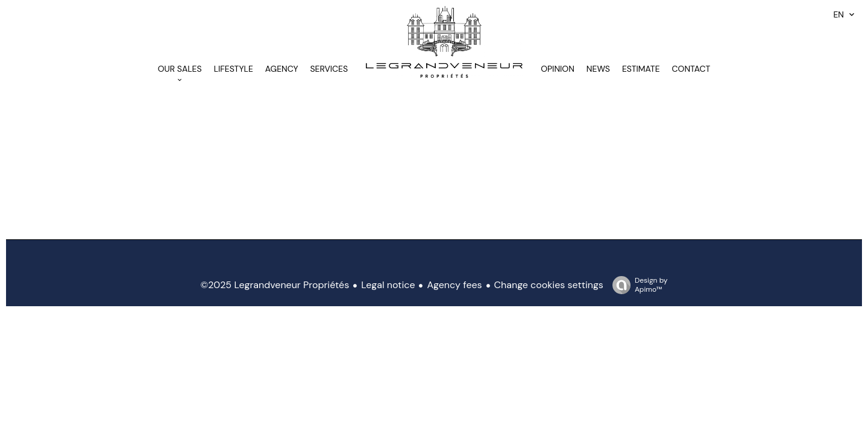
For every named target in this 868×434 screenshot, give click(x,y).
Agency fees (454, 285)
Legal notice (388, 285)
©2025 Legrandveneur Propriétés (275, 285)
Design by (637, 285)
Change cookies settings (549, 285)
